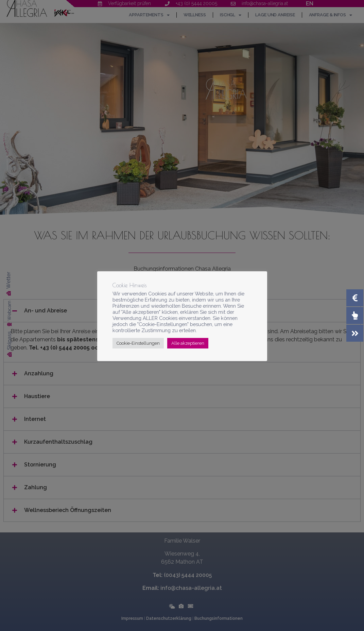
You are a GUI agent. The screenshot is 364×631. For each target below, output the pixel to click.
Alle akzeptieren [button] (188, 343)
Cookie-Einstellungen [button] (138, 343)
